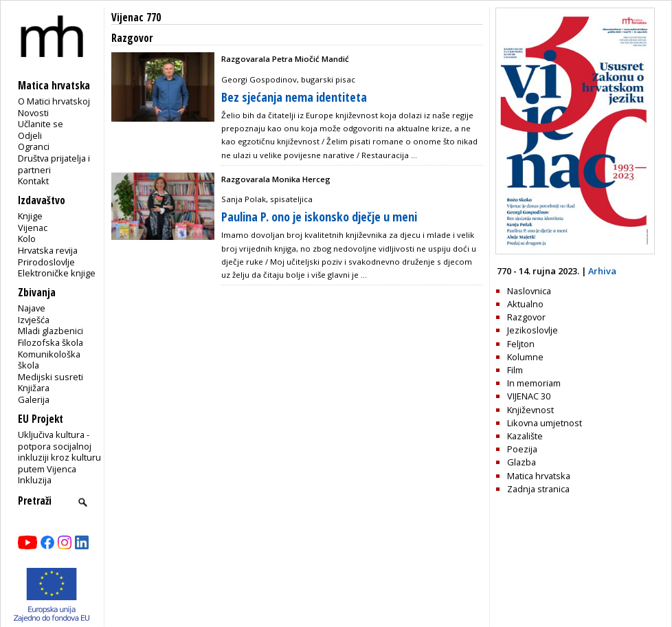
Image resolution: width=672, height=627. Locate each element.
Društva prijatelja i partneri (54, 164)
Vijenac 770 (136, 18)
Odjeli (30, 135)
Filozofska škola (51, 342)
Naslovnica (529, 291)
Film (515, 370)
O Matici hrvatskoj (54, 101)
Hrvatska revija (48, 250)
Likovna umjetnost (545, 423)
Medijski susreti (51, 377)
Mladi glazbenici (51, 331)
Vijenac (33, 228)
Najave (32, 308)
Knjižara (34, 388)
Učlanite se (41, 124)
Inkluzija (35, 480)
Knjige (30, 216)
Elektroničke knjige (57, 273)
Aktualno (525, 304)
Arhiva (602, 271)
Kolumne (525, 357)
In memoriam (534, 383)
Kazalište (525, 436)
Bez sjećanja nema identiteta (294, 97)
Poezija (522, 449)
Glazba (522, 462)
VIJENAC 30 (529, 396)
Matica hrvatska (539, 476)
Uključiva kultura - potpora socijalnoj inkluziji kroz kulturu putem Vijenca (59, 452)
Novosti (33, 113)
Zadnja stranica (538, 489)
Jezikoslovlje (533, 330)
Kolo (27, 239)
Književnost (530, 410)
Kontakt (33, 181)
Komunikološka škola (49, 360)
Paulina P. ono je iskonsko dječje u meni (319, 217)
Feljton (521, 344)
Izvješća (34, 320)
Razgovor (526, 317)
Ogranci (34, 146)
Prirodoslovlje (46, 262)
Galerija (34, 399)
